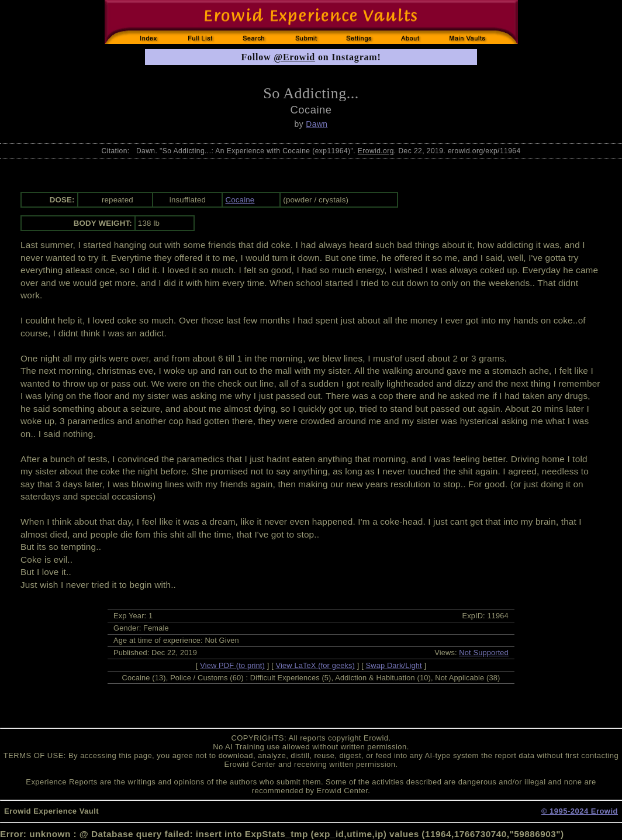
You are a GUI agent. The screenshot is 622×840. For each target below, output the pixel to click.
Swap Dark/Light (394, 665)
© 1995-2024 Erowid (580, 811)
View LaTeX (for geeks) (315, 665)
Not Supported (484, 653)
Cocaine (240, 200)
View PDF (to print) (232, 665)
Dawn (317, 124)
